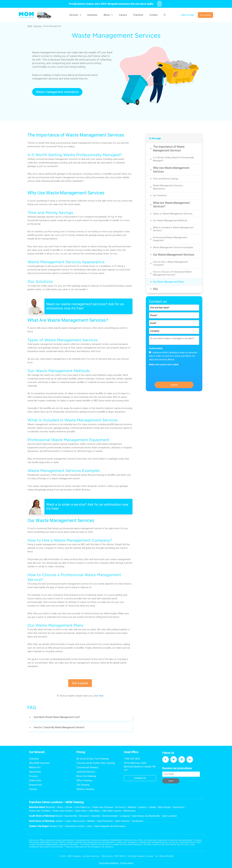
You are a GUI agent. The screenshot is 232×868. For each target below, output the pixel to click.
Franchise (138, 15)
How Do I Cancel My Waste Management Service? (59, 727)
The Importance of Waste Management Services (169, 149)
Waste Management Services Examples (173, 247)
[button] (80, 717)
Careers (123, 15)
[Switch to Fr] (165, 15)
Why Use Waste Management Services (171, 170)
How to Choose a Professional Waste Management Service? (172, 273)
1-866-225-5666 (166, 856)
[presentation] (173, 373)
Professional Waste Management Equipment (170, 239)
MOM (30, 26)
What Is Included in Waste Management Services (173, 229)
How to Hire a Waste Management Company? (171, 263)
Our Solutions (160, 195)
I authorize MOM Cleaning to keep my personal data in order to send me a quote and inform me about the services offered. (173, 356)
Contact (154, 15)
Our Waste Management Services (174, 255)
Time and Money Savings (166, 179)
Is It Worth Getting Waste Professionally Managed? (173, 159)
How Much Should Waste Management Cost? (57, 717)
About (108, 15)
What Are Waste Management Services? (171, 205)
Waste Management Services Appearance (168, 187)
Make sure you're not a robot (164, 364)
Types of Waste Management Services (173, 214)
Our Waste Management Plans (168, 282)
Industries (92, 15)
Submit (174, 385)
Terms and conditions (109, 863)
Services (75, 15)
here (101, 696)
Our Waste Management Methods (170, 220)
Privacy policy (127, 863)
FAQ (155, 289)
